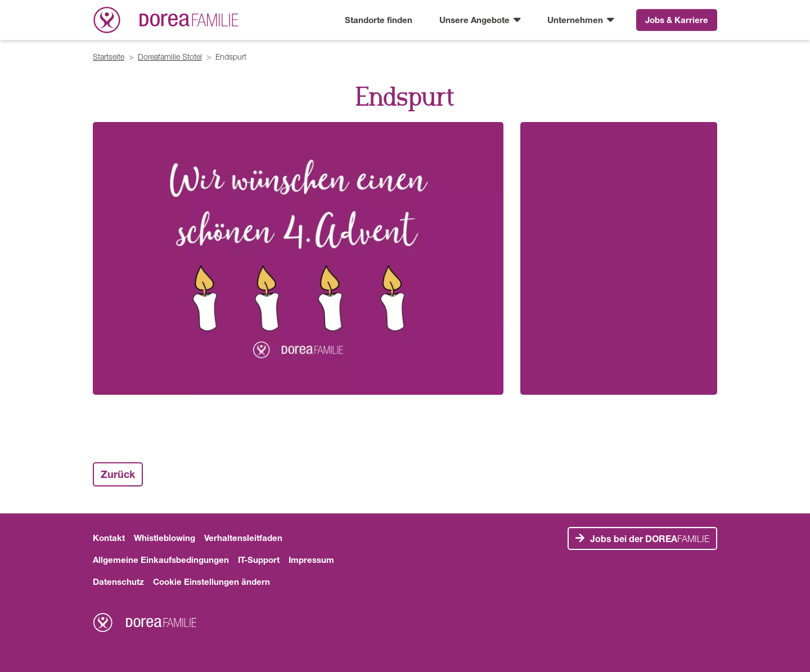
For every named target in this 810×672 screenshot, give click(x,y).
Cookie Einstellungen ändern (211, 581)
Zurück (118, 474)
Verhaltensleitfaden (243, 538)
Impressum (311, 560)
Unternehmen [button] (576, 20)
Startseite (109, 57)
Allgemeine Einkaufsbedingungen (161, 560)
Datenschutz (118, 581)
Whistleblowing (165, 538)
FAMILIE (650, 539)
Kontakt (109, 538)
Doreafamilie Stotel (170, 57)
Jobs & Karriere (677, 20)
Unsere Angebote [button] (476, 20)
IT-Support (259, 560)
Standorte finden (379, 20)
